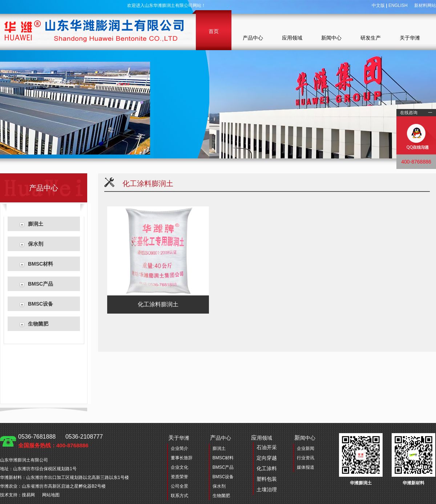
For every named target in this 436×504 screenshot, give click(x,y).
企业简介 (179, 448)
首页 (214, 31)
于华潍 (179, 438)
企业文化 (179, 467)
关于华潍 (410, 38)
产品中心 (253, 38)
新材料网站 (425, 5)
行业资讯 (306, 458)
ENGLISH (398, 5)
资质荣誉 (179, 477)
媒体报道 (306, 467)
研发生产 (371, 38)
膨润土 (36, 224)
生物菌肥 (38, 324)
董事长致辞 (182, 458)
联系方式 (179, 496)
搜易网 (28, 495)
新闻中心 (331, 38)
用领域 (264, 465)
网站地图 (51, 495)
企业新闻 (306, 448)
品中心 (221, 438)
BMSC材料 (41, 264)
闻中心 (305, 438)
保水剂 (36, 244)
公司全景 (179, 486)
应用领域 (292, 38)
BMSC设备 (41, 304)
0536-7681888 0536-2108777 (60, 441)
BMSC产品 (41, 284)
